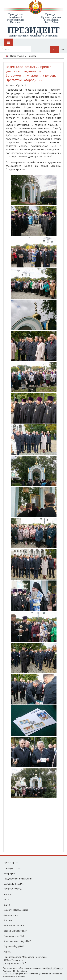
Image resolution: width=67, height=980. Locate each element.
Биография (9, 874)
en (63, 49)
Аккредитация (11, 915)
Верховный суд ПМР (14, 946)
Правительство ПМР (14, 936)
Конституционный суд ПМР (17, 941)
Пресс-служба (17, 56)
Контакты (9, 920)
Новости (32, 56)
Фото (6, 900)
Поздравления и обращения (18, 879)
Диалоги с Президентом (16, 910)
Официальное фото (14, 884)
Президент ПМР (12, 868)
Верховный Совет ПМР (15, 931)
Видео (7, 905)
